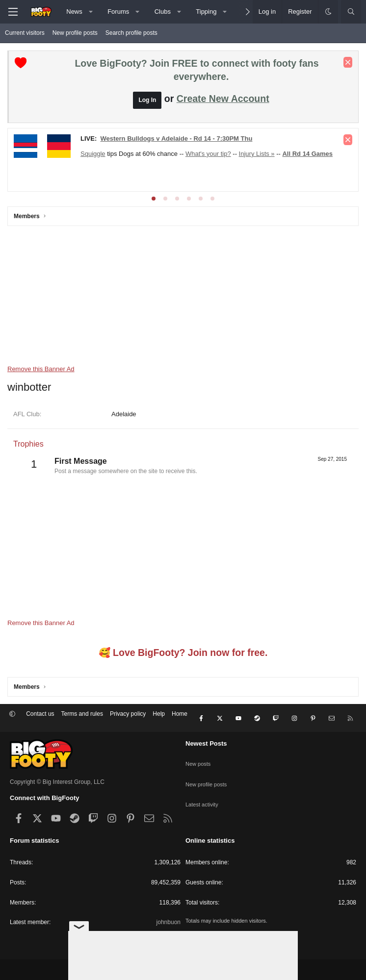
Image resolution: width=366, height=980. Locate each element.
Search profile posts (131, 33)
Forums (118, 12)
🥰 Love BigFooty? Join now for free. (183, 653)
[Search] (351, 12)
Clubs (163, 12)
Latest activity (203, 786)
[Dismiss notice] (348, 62)
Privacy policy (128, 714)
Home (180, 714)
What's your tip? (208, 154)
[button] (91, 12)
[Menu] (13, 12)
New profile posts (75, 33)
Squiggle (93, 154)
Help (159, 714)
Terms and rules (82, 714)
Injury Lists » (257, 154)
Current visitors (25, 33)
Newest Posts (206, 736)
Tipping (206, 12)
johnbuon (169, 914)
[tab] (154, 199)
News (74, 12)
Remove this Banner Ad (41, 369)
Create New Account (223, 99)
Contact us (40, 714)
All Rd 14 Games (307, 154)
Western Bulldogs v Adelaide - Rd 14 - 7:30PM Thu (176, 138)
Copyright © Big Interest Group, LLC (57, 774)
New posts (199, 752)
